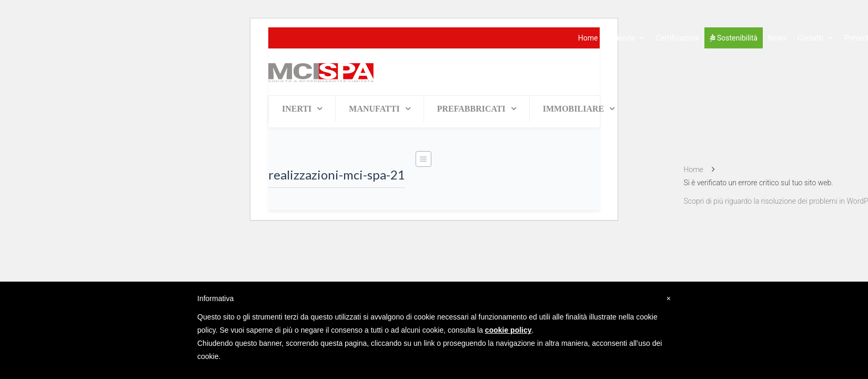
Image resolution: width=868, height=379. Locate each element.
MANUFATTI (374, 109)
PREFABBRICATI (471, 109)
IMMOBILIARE (573, 109)
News (777, 38)
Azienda (627, 38)
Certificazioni (678, 38)
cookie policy (508, 330)
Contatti (815, 38)
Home (588, 38)
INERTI (297, 109)
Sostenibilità (734, 38)
